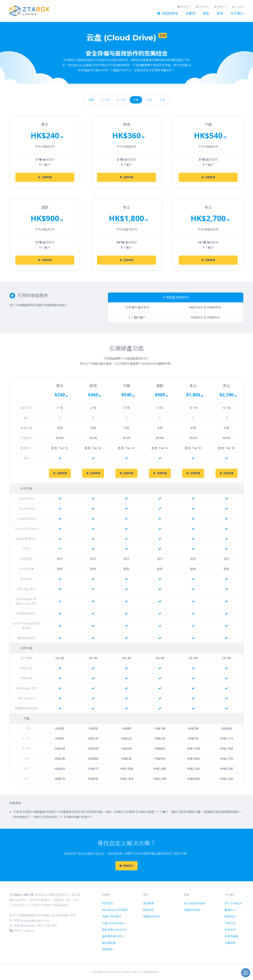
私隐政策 (230, 943)
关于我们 (237, 14)
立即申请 (45, 177)
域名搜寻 (149, 903)
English (238, 7)
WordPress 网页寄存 (115, 910)
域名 (206, 14)
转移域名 (149, 910)
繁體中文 (221, 7)
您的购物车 (168, 14)
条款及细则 (232, 936)
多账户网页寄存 (112, 916)
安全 (220, 14)
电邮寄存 (108, 949)
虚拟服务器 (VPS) (113, 936)
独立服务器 (109, 943)
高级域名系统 (151, 916)
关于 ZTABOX (233, 903)
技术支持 (203, 7)
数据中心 (230, 910)
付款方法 (230, 923)
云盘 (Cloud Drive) (113, 923)
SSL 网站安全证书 (195, 903)
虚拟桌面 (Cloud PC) (114, 930)
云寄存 (190, 14)
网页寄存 (108, 903)
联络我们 (184, 7)
